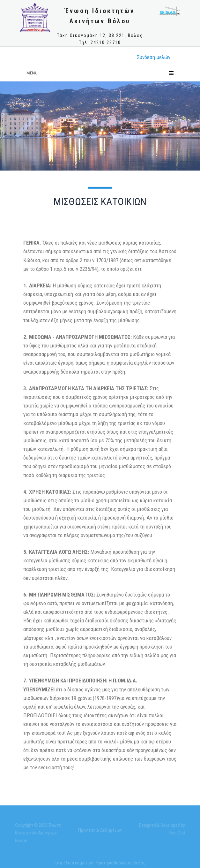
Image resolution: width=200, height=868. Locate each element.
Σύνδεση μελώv (154, 57)
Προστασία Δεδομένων (100, 831)
